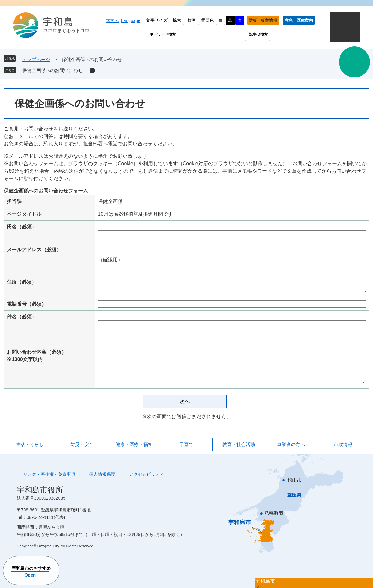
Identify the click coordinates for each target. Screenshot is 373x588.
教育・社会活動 (239, 444)
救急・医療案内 (299, 20)
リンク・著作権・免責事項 (49, 474)
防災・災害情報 (263, 20)
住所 (22, 282)
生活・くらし (30, 444)
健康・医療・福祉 (134, 444)
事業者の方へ (291, 444)
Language (131, 20)
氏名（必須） (22, 227)
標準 (192, 20)
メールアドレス (34, 250)
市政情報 (343, 444)
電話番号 (27, 304)
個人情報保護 (102, 474)
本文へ (112, 20)
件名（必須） (22, 317)
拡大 (177, 20)
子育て (186, 444)
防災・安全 (82, 444)
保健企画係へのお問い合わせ (53, 70)
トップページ (36, 59)
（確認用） (110, 260)
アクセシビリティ (147, 474)
